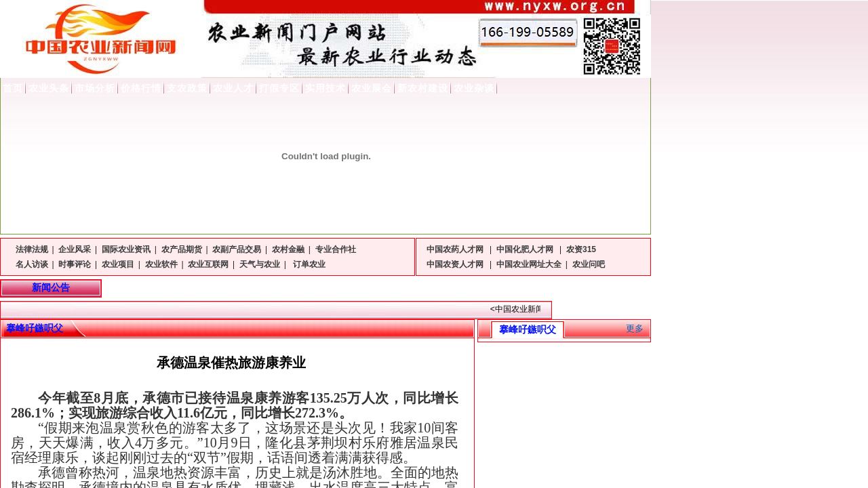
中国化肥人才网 (526, 249)
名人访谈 (32, 264)
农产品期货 (182, 249)
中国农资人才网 (456, 264)
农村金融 (288, 249)
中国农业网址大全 (529, 264)
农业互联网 (208, 264)
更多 (635, 328)
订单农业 (308, 264)
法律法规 (32, 249)
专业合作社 (336, 249)
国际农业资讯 (126, 249)
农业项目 (118, 264)
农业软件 (161, 264)
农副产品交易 (237, 249)
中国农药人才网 (456, 249)
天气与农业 (260, 264)
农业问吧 (589, 264)
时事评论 (75, 264)
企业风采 (75, 249)
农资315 (581, 249)
